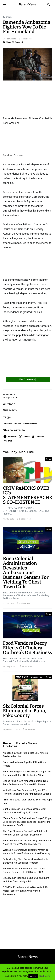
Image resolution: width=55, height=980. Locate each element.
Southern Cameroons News (25, 424)
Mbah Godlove (10, 410)
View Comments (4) (27, 379)
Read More (44, 976)
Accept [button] (33, 976)
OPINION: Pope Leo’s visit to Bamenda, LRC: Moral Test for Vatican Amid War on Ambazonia (26, 891)
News (7, 17)
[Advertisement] (26, 99)
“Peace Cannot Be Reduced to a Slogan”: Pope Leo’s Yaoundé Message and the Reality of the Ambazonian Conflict (27, 822)
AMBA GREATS (22, 677)
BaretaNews (28, 4)
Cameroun (7, 424)
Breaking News (37, 677)
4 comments (11, 39)
